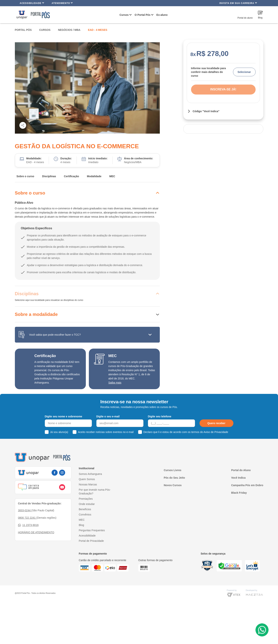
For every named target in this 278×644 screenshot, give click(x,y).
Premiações (86, 499)
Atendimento (62, 3)
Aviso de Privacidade (216, 432)
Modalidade (94, 176)
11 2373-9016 (28, 525)
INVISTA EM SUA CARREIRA (238, 3)
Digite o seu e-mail (108, 416)
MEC (112, 176)
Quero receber (216, 423)
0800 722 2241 (27, 518)
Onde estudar (87, 504)
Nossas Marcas (88, 484)
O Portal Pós (142, 15)
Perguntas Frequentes (92, 530)
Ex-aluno (162, 15)
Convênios (85, 515)
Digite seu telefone (160, 416)
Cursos (124, 15)
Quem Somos (87, 479)
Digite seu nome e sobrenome (64, 416)
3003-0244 (25, 510)
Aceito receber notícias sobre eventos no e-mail (106, 432)
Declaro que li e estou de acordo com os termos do (186, 432)
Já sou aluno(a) (59, 432)
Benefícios (85, 509)
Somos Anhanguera (90, 474)
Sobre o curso (25, 176)
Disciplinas (49, 176)
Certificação (72, 176)
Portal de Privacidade (91, 541)
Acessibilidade (32, 3)
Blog (81, 525)
